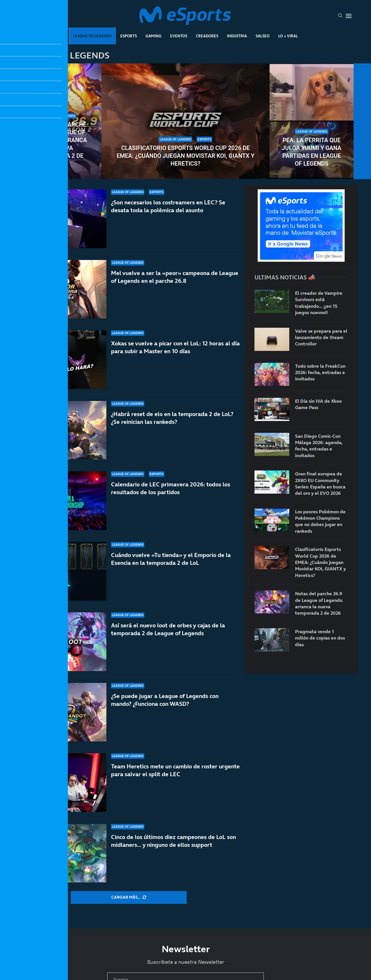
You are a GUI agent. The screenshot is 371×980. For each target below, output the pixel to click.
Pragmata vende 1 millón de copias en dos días (320, 638)
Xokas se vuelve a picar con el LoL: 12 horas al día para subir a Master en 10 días (175, 348)
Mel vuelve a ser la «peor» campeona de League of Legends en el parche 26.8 (175, 277)
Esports (129, 36)
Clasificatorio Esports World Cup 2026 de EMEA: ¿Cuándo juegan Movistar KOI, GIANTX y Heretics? (185, 156)
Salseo (263, 36)
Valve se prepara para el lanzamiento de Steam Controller (321, 337)
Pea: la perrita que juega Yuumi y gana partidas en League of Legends (311, 152)
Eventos (179, 36)
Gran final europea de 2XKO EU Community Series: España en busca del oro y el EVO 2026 (320, 483)
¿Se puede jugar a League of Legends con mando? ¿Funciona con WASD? (165, 712)
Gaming (153, 36)
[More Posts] (129, 897)
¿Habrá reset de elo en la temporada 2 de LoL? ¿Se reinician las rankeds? (172, 423)
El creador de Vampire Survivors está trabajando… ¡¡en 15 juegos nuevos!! (319, 303)
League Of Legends (92, 36)
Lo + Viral (288, 36)
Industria (237, 36)
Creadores (207, 36)
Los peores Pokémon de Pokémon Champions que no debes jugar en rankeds (320, 521)
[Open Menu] (349, 16)
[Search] (340, 16)
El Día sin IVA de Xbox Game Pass (319, 404)
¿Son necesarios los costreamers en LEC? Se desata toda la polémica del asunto (168, 206)
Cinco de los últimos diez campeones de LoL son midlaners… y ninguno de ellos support (173, 841)
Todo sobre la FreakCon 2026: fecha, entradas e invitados (320, 372)
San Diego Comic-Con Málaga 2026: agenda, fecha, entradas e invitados (319, 446)
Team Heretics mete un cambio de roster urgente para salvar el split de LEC (175, 777)
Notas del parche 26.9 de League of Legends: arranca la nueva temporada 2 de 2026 (59, 144)
